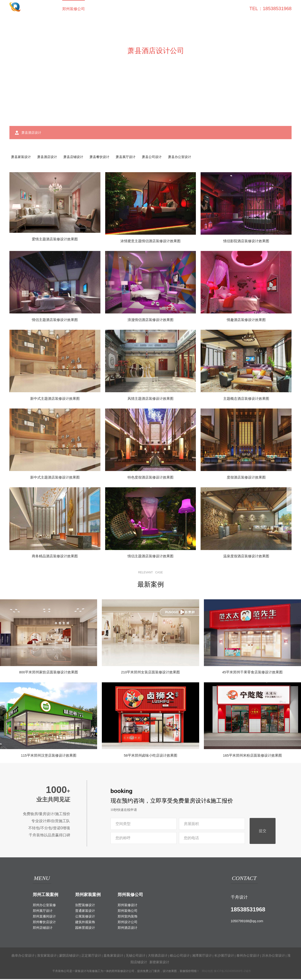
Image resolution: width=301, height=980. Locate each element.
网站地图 (207, 972)
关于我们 (213, 9)
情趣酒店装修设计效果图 (246, 321)
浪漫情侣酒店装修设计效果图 (150, 321)
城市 (248, 972)
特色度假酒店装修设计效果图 (150, 478)
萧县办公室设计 (190, 157)
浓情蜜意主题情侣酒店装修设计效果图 (150, 242)
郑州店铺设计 (43, 929)
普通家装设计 (85, 912)
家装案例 (123, 9)
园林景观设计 (85, 929)
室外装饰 (145, 9)
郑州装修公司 (74, 9)
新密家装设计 (159, 963)
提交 (263, 832)
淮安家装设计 (47, 956)
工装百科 (168, 9)
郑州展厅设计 (43, 912)
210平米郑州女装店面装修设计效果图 (150, 673)
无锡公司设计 (136, 956)
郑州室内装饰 (128, 917)
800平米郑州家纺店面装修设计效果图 (49, 673)
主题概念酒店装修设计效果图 (246, 399)
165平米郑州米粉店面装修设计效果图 (252, 756)
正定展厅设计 (91, 956)
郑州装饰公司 (128, 912)
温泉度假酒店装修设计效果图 (246, 557)
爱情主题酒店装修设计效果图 (55, 240)
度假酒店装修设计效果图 (246, 478)
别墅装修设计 (85, 906)
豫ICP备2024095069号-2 (229, 972)
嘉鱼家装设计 (113, 956)
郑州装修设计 (128, 906)
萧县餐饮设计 (105, 157)
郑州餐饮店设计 (44, 923)
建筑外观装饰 (85, 923)
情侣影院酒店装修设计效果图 (246, 242)
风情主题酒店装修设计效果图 (150, 399)
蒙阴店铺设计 (69, 956)
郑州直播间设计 (44, 917)
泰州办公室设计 (248, 956)
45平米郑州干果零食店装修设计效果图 (252, 673)
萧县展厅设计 (133, 157)
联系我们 (236, 9)
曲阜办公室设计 (23, 956)
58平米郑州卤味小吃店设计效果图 (150, 756)
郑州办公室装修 (44, 906)
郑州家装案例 (88, 896)
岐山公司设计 (180, 956)
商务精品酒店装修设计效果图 (55, 557)
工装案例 (100, 9)
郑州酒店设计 (128, 929)
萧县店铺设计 (77, 157)
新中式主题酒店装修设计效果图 (55, 399)
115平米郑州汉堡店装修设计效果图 (49, 756)
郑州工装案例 (45, 896)
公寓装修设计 (85, 917)
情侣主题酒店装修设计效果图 (55, 321)
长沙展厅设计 (224, 956)
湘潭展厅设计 (202, 956)
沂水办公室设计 (273, 956)
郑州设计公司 (128, 923)
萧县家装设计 (22, 157)
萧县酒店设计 (49, 157)
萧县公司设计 (161, 157)
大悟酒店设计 (158, 956)
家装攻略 (190, 9)
